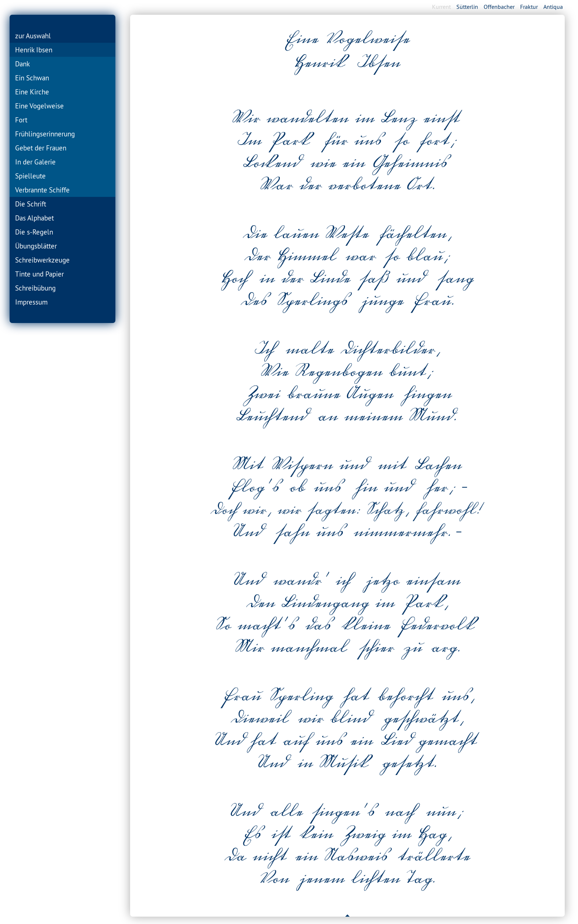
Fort (21, 120)
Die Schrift (31, 204)
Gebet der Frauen (41, 148)
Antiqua (553, 7)
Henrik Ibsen (34, 50)
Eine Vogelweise (39, 106)
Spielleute (30, 176)
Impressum (31, 302)
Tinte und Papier (39, 274)
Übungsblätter (36, 246)
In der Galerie (35, 162)
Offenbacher (499, 7)
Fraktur (529, 7)
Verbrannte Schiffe (42, 190)
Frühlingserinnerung (45, 134)
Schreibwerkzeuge (42, 260)
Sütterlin (467, 7)
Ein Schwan (32, 78)
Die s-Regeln (34, 232)
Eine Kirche (32, 92)
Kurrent (441, 7)
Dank (22, 64)
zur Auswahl (33, 36)
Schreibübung (35, 288)
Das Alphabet (34, 218)
